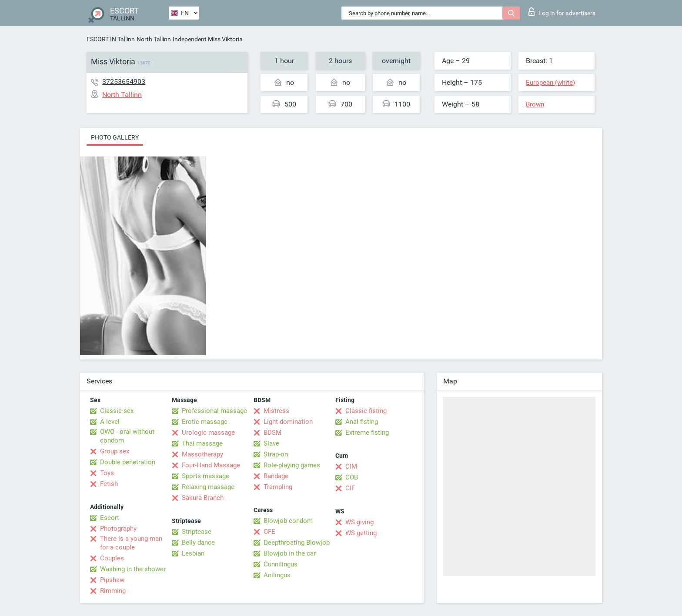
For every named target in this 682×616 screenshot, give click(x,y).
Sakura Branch (203, 498)
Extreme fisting (367, 433)
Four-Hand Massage (211, 465)
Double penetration (128, 462)
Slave (271, 443)
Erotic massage (205, 422)
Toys (107, 473)
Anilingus (277, 575)
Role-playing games (292, 465)
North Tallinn (154, 39)
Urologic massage (208, 433)
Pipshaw (112, 580)
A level (110, 422)
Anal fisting (362, 422)
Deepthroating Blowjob (297, 543)
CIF (350, 488)
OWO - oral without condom (127, 436)
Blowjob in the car (290, 553)
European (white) (550, 83)
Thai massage (202, 443)
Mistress (276, 411)
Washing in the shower (133, 569)
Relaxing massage (208, 487)
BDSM (272, 433)
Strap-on (276, 454)
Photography (118, 529)
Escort (110, 518)
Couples (112, 558)
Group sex (115, 451)
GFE (269, 532)
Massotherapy (202, 454)
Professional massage (214, 411)
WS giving (359, 522)
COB (352, 477)
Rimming (113, 591)
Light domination (288, 422)
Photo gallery (115, 137)
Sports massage (206, 476)
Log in (562, 12)
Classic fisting (366, 411)
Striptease (197, 532)
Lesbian (193, 553)
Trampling (278, 487)
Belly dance (198, 543)
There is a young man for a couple (131, 543)
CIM (351, 466)
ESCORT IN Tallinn (111, 39)
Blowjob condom (288, 521)
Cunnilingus (281, 564)
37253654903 (124, 82)
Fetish (109, 484)
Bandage (276, 476)
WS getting (361, 533)
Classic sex (117, 411)
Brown (535, 104)
